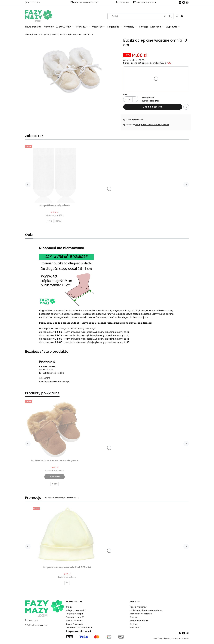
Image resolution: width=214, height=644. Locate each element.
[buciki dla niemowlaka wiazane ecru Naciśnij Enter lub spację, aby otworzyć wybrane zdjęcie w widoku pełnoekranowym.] (72, 69)
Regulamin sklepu (74, 614)
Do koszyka (55, 477)
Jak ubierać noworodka (141, 614)
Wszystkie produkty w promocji (62, 498)
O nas (69, 607)
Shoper (184, 638)
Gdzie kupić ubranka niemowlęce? (146, 610)
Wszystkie (45, 34)
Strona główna (31, 34)
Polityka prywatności (76, 610)
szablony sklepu (161, 638)
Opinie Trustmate (75, 624)
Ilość (125, 95)
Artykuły (133, 624)
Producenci (135, 627)
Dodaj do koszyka (153, 107)
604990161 (45, 378)
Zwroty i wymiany (74, 621)
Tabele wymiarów (138, 607)
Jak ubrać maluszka (139, 621)
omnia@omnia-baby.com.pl (54, 382)
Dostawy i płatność (75, 617)
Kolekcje (134, 617)
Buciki (55, 34)
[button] (170, 16)
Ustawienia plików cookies (78, 627)
